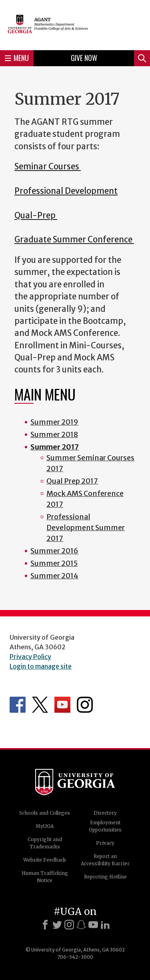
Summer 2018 (54, 434)
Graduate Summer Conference (74, 240)
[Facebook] (45, 925)
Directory (105, 813)
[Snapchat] (81, 925)
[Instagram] (69, 925)
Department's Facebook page (18, 705)
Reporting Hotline (105, 877)
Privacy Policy (30, 657)
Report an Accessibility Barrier (105, 860)
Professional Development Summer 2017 (86, 528)
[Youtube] (93, 925)
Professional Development (66, 191)
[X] (57, 925)
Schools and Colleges (45, 813)
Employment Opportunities (105, 826)
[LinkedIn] (105, 925)
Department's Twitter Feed (40, 705)
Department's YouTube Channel (62, 705)
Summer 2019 (54, 422)
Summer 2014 (54, 576)
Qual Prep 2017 (72, 481)
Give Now (84, 58)
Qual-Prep (36, 216)
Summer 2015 (54, 563)
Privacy (105, 843)
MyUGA (45, 826)
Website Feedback (45, 860)
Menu (17, 58)
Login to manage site (41, 666)
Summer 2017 (55, 447)
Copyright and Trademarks (45, 843)
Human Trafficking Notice (45, 877)
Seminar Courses (48, 167)
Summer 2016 (54, 551)
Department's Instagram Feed (85, 705)
